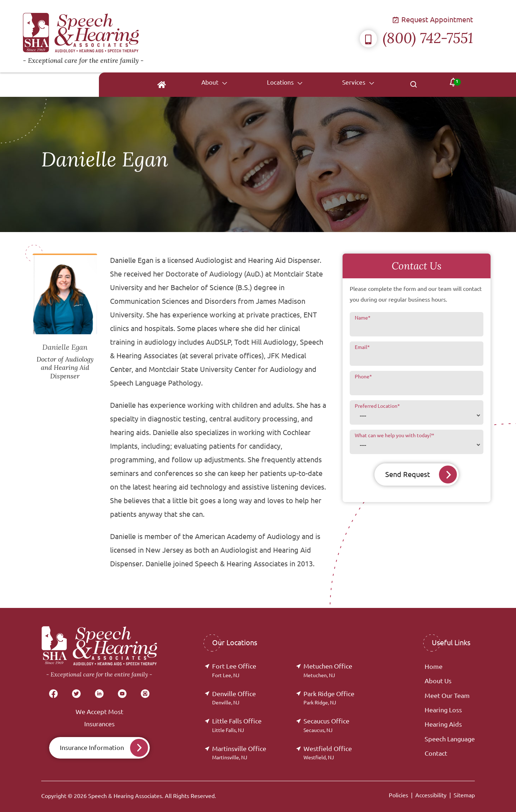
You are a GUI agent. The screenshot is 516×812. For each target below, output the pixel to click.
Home (434, 666)
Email (362, 347)
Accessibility (431, 795)
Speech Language (450, 739)
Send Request (408, 474)
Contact (436, 753)
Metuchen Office (328, 670)
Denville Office (234, 698)
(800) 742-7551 (416, 38)
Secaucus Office (326, 725)
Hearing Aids (443, 724)
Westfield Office (328, 753)
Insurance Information (92, 747)
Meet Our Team (447, 695)
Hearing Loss (443, 710)
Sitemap (464, 795)
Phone (363, 377)
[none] (267, 85)
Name (363, 318)
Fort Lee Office (234, 670)
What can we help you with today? (395, 435)
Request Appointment (433, 20)
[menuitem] (226, 85)
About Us (438, 681)
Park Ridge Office (329, 698)
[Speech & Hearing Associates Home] (137, 36)
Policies (398, 795)
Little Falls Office (237, 725)
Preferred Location (377, 406)
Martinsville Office (239, 753)
